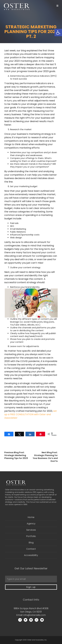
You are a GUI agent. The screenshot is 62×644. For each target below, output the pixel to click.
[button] (58, 33)
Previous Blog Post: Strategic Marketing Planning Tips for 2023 (16, 455)
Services (31, 530)
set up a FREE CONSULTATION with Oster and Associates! (31, 414)
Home (31, 517)
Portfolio (31, 536)
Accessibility (31, 555)
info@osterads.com (35, 615)
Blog (31, 543)
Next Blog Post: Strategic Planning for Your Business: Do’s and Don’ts (45, 457)
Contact (31, 549)
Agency (31, 524)
